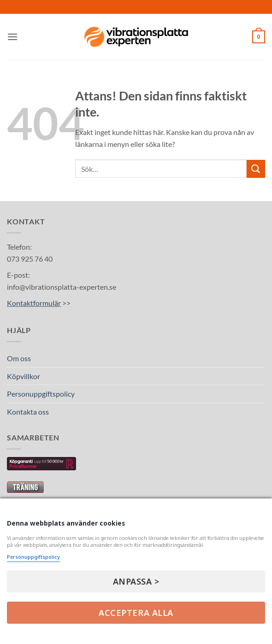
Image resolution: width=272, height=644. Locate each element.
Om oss (19, 358)
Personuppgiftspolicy (41, 394)
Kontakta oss (28, 412)
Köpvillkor (24, 376)
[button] (12, 37)
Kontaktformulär (34, 303)
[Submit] (256, 169)
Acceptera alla (136, 613)
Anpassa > (136, 581)
